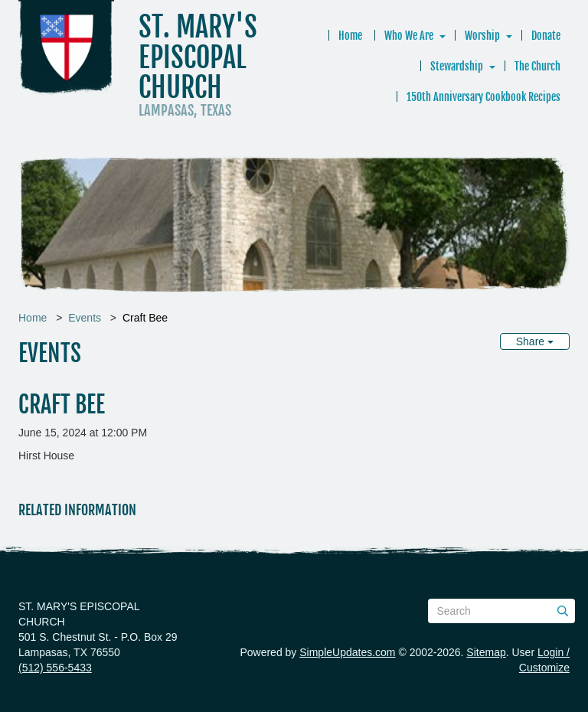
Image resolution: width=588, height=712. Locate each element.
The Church (537, 66)
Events (85, 318)
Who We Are (409, 36)
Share (535, 341)
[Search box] (501, 611)
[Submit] (563, 611)
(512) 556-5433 (55, 668)
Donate (546, 36)
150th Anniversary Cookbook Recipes (483, 97)
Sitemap (486, 652)
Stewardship (457, 66)
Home (350, 36)
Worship (482, 36)
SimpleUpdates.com (347, 652)
